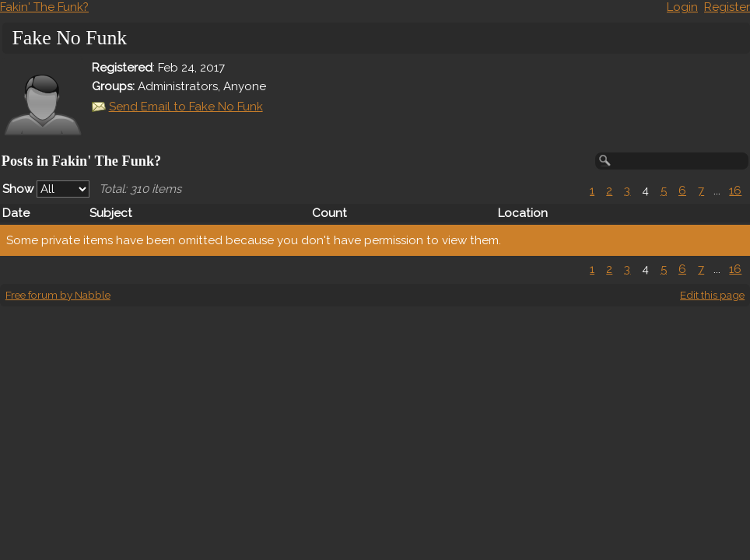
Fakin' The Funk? (44, 7)
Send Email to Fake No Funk (186, 107)
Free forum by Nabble (58, 295)
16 (735, 191)
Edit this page (712, 295)
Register (727, 7)
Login (682, 7)
